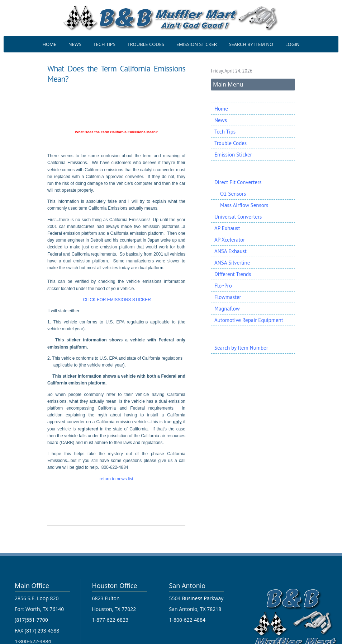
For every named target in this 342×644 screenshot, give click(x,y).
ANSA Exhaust (231, 251)
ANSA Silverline (232, 263)
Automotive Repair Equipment (249, 320)
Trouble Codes (231, 143)
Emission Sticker (233, 155)
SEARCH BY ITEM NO (251, 44)
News (221, 120)
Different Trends (233, 274)
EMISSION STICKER (197, 44)
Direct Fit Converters (238, 182)
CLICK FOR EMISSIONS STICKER (116, 300)
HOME (49, 44)
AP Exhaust (227, 228)
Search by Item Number (241, 348)
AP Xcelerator (230, 240)
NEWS (75, 44)
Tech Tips (225, 132)
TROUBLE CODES (146, 44)
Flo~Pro (223, 286)
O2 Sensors (230, 194)
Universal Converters (238, 217)
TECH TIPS (104, 44)
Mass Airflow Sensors (241, 205)
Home (221, 109)
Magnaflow (227, 309)
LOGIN (293, 44)
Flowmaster (228, 297)
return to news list (116, 479)
